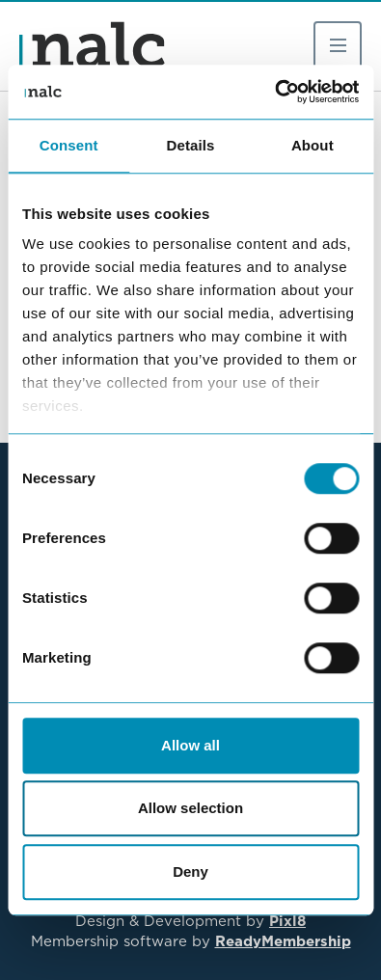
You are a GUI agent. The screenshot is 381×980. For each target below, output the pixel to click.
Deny (190, 871)
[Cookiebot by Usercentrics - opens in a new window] (274, 92)
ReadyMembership (283, 941)
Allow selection (190, 808)
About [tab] (313, 145)
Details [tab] (191, 145)
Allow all (190, 745)
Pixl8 (287, 921)
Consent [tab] (69, 145)
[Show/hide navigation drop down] (338, 45)
